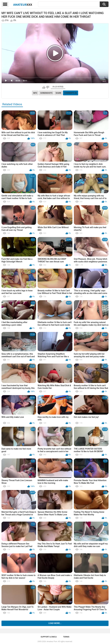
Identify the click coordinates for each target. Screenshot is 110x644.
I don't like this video (48, 87)
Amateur (23, 5)
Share (58, 93)
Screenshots (46, 93)
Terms (66, 637)
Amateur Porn (52, 642)
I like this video (44, 87)
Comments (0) (71, 93)
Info (35, 93)
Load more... (55, 623)
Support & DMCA (49, 637)
